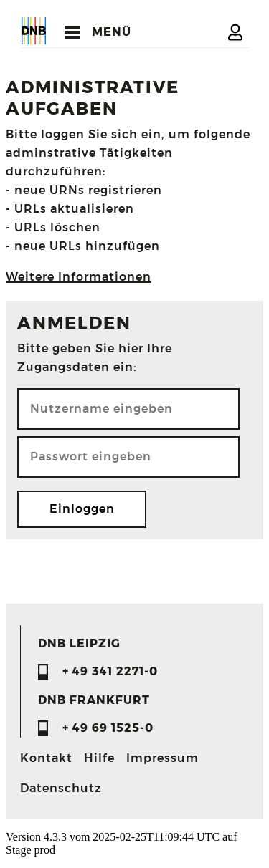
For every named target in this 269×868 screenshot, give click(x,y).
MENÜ (112, 32)
